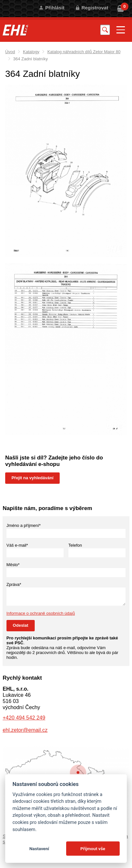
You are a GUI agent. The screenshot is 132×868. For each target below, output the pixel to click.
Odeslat (20, 625)
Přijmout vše (93, 849)
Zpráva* (14, 584)
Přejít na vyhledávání (32, 478)
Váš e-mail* (17, 545)
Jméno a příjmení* (24, 525)
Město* (13, 565)
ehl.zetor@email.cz (25, 730)
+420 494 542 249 (24, 718)
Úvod (10, 52)
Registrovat (95, 8)
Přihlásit (55, 8)
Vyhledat (105, 30)
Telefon (75, 545)
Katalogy (31, 52)
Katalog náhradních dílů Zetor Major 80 (84, 52)
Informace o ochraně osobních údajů (41, 613)
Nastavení (39, 849)
